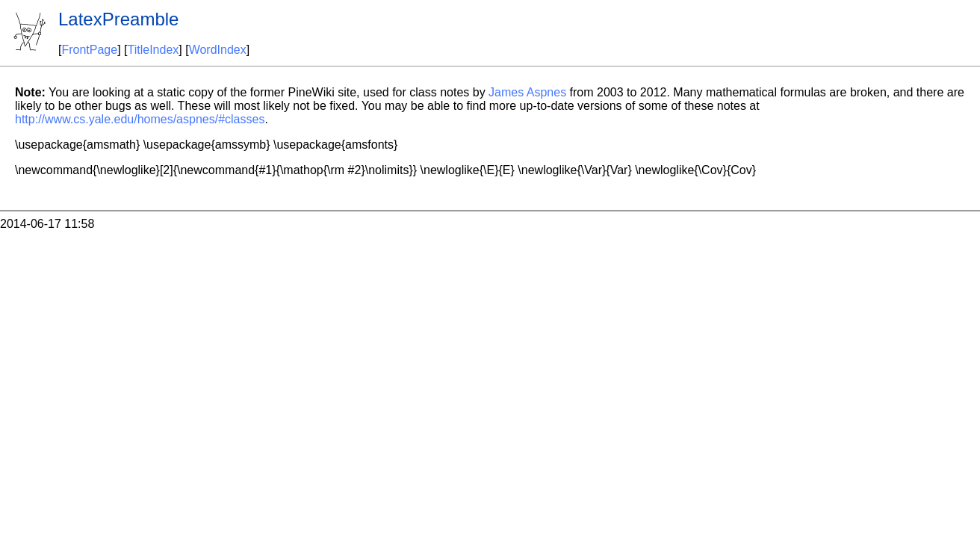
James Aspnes (527, 92)
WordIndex (218, 50)
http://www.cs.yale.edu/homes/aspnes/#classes (140, 119)
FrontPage (89, 50)
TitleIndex (153, 50)
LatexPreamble (118, 19)
